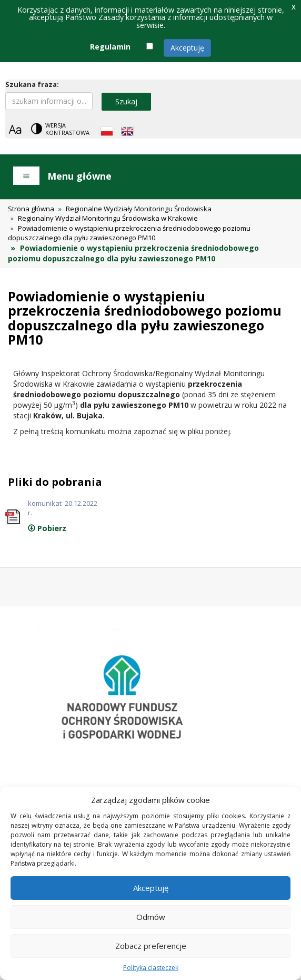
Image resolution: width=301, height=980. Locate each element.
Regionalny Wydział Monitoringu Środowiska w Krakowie (108, 218)
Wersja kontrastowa (67, 129)
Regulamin (110, 47)
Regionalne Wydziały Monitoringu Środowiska (139, 209)
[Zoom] (15, 129)
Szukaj (126, 101)
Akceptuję (187, 48)
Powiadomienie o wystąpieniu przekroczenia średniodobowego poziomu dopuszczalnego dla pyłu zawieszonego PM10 (129, 233)
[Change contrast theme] (61, 129)
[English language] (127, 131)
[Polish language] (107, 131)
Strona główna (31, 209)
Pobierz (47, 528)
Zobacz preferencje (151, 946)
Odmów (151, 917)
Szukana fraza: (32, 84)
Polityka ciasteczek (151, 968)
